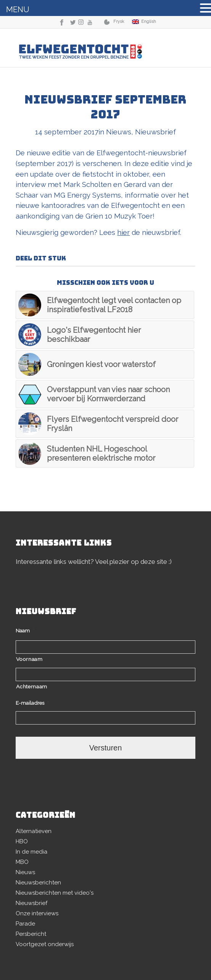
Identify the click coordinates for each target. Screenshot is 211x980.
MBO (22, 862)
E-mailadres (32, 703)
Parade (25, 924)
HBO (22, 841)
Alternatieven (34, 831)
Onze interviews (37, 913)
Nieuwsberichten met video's (55, 893)
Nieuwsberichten (38, 883)
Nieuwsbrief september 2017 (105, 107)
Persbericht (31, 934)
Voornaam (29, 659)
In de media (31, 852)
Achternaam (32, 686)
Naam (25, 630)
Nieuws (119, 132)
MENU (18, 10)
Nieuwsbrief (155, 132)
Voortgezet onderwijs (45, 944)
